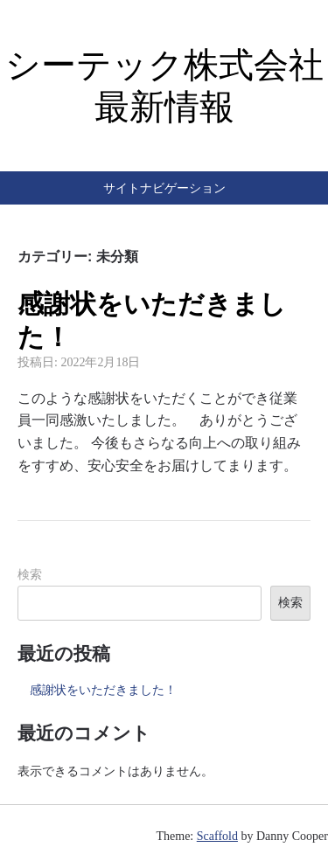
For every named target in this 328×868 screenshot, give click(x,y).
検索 (30, 574)
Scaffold (217, 836)
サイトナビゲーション (164, 188)
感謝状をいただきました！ (103, 690)
